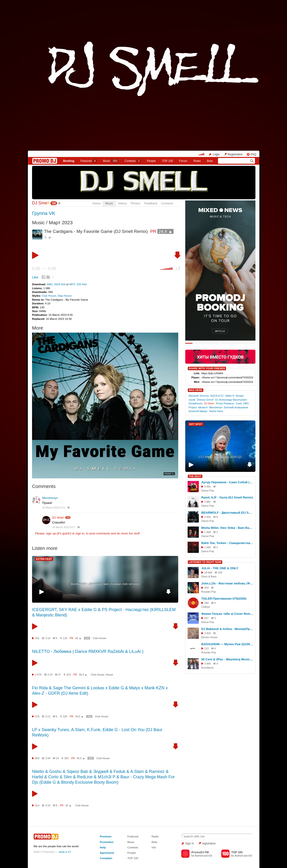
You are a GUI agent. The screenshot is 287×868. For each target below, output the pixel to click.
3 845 (208, 664)
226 (65, 716)
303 (66, 758)
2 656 (208, 517)
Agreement (107, 853)
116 (65, 638)
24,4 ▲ (165, 231)
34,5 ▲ (79, 716)
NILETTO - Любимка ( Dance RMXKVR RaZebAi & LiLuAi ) (88, 651)
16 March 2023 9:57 (64, 527)
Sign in (190, 843)
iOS (210, 856)
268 (207, 603)
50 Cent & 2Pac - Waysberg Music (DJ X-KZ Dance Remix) (228, 659)
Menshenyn (50, 498)
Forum (183, 161)
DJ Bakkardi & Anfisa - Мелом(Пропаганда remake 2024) (228, 629)
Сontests (133, 161)
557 (207, 618)
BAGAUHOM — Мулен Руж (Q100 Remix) (228, 644)
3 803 (208, 633)
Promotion (107, 842)
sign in (80, 533)
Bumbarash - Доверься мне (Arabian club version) (105, 584)
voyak (192, 400)
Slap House (65, 296)
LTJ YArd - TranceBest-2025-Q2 (220, 457)
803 (37, 758)
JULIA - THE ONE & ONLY (220, 568)
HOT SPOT (196, 424)
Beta (210, 161)
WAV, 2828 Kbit (56, 284)
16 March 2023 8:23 (54, 508)
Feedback (151, 203)
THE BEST (195, 476)
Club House (49, 296)
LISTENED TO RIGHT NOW (205, 562)
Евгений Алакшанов (236, 407)
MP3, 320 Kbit (78, 284)
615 (69, 675)
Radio (197, 161)
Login (216, 154)
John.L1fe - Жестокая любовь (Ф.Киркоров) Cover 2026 (228, 583)
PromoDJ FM (200, 852)
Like (35, 277)
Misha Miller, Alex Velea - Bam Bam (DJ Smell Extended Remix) (228, 528)
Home (96, 203)
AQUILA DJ (217, 396)
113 (207, 648)
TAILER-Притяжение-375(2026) (224, 599)
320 (87, 638)
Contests (133, 847)
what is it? (65, 852)
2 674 (38, 675)
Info (154, 847)
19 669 (208, 573)
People (151, 161)
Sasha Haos (216, 411)
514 (37, 805)
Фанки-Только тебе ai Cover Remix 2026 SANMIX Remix (228, 614)
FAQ (253, 154)
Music (111, 161)
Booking (69, 161)
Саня (239, 403)
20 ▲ (68, 805)
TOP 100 (167, 161)
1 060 (208, 547)
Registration (235, 154)
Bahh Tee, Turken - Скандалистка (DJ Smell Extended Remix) (228, 543)
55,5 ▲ (81, 758)
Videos (123, 203)
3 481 (208, 487)
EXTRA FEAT (44, 559)
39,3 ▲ (83, 675)
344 (207, 588)
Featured (89, 161)
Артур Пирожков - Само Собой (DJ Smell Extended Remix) (228, 482)
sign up (51, 533)
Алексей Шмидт (198, 411)
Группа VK (44, 213)
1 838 (208, 532)
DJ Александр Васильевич (231, 400)
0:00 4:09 (44, 269)
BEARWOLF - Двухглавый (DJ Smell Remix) (228, 513)
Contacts (167, 203)
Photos (135, 203)
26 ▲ (78, 638)
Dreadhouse (196, 403)
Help (103, 847)
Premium (106, 836)
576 (37, 716)
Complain (106, 858)
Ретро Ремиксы (225, 403)
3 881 (208, 502)
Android (199, 856)
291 (37, 638)
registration (209, 843)
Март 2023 (61, 222)
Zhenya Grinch (205, 400)
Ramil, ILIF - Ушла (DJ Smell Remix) (227, 497)
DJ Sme (41, 203)
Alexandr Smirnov (199, 396)
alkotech (203, 407)
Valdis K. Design (234, 396)
